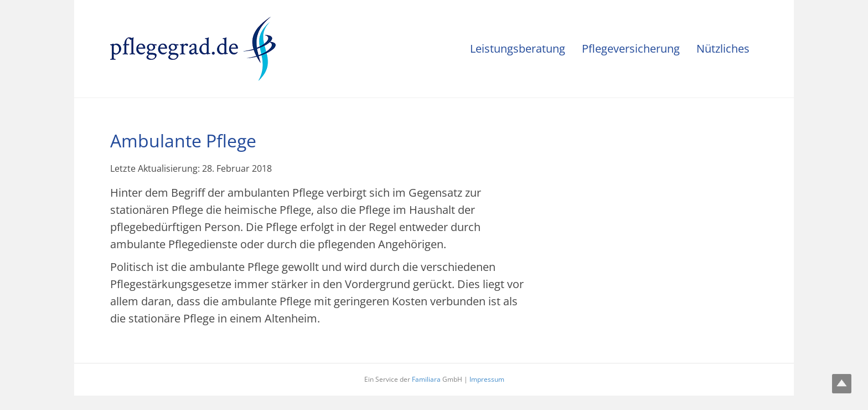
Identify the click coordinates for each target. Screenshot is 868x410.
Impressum (487, 379)
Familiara (426, 379)
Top (842, 384)
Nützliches (723, 48)
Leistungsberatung (518, 48)
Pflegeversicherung (631, 48)
